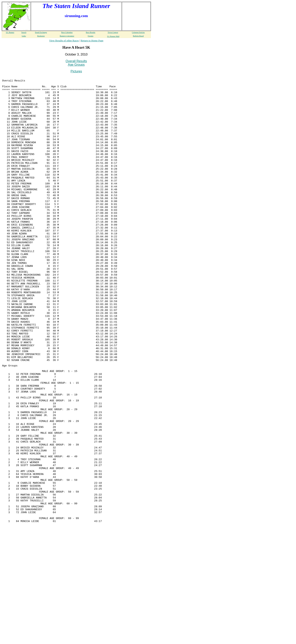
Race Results (91, 32)
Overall (8, 82)
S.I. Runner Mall (113, 36)
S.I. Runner (10, 32)
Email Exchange (41, 32)
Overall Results (76, 61)
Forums (91, 36)
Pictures (76, 71)
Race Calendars (67, 32)
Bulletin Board (138, 36)
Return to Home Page (92, 41)
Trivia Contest (113, 32)
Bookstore (41, 36)
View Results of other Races (64, 41)
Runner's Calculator (67, 36)
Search (24, 32)
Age (4, 423)
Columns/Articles (138, 32)
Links (24, 36)
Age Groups (76, 65)
